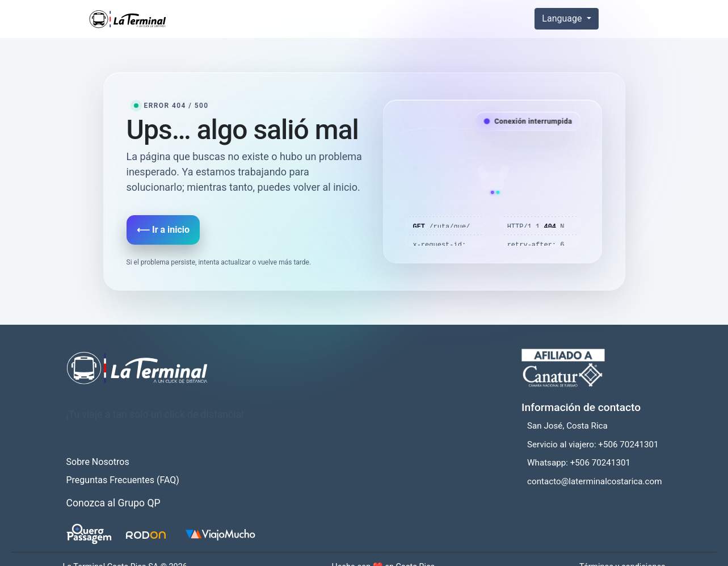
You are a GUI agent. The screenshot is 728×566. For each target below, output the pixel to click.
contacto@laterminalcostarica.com (594, 481)
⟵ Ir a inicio (163, 230)
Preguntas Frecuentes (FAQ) (123, 480)
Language (563, 18)
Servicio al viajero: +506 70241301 (593, 445)
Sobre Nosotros (98, 462)
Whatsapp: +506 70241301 (579, 463)
